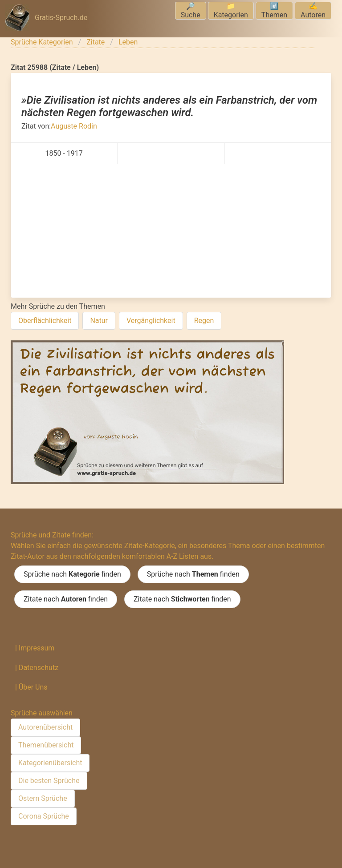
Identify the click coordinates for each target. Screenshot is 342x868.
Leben (128, 42)
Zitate (96, 42)
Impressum (37, 648)
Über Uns (33, 687)
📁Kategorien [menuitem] (231, 10)
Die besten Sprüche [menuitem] (49, 781)
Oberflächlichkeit (45, 321)
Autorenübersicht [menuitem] (45, 727)
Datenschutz (39, 668)
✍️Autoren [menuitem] (313, 10)
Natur (99, 321)
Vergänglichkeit (151, 321)
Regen (204, 321)
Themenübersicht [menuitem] (46, 745)
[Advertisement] (171, 231)
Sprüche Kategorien (42, 42)
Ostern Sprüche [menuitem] (43, 798)
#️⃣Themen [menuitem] (274, 10)
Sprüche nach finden (72, 574)
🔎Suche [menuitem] (191, 10)
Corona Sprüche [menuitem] (44, 816)
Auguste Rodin (74, 126)
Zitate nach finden (66, 599)
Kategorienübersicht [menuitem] (50, 763)
